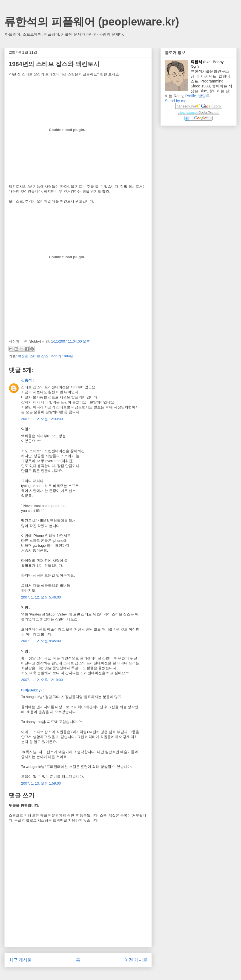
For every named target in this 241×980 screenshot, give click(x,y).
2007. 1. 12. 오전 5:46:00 (41, 597)
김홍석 (26, 380)
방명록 (204, 96)
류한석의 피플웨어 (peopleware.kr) (92, 22)
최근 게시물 (20, 960)
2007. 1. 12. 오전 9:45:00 (41, 641)
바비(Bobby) (31, 690)
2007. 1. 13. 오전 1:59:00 (41, 783)
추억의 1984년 (62, 356)
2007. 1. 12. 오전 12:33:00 (42, 419)
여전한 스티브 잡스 (33, 356)
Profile (191, 96)
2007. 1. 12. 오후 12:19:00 (42, 680)
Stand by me (176, 101)
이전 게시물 (136, 960)
